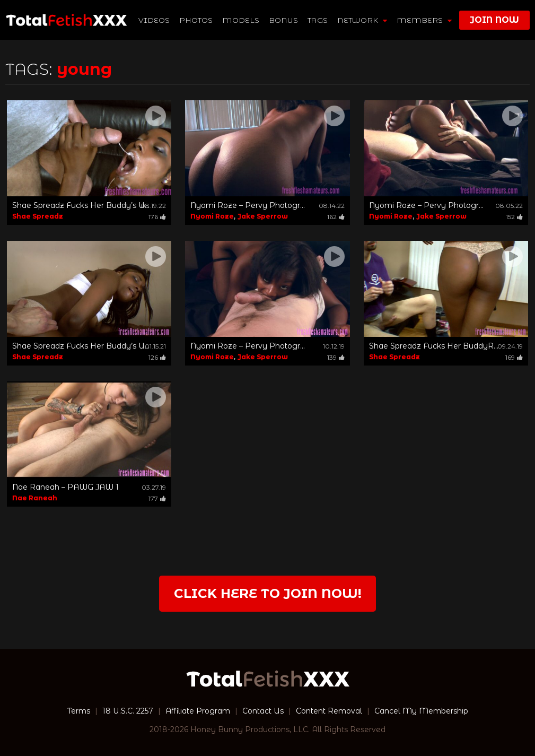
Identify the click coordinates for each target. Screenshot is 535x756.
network (362, 20)
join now (494, 20)
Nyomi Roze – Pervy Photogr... (248, 205)
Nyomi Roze (212, 216)
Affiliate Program (198, 711)
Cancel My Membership (421, 711)
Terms (79, 711)
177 (157, 498)
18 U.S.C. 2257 (128, 711)
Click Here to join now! (268, 593)
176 (157, 217)
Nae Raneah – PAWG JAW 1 (65, 487)
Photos (196, 20)
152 (514, 217)
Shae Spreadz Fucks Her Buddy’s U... (81, 205)
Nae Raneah (35, 498)
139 (336, 357)
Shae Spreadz (38, 216)
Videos (154, 20)
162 (336, 217)
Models (241, 20)
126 (157, 357)
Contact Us (263, 711)
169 (514, 357)
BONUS (283, 20)
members (424, 20)
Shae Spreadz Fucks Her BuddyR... (434, 346)
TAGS (318, 20)
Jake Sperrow (263, 216)
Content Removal (329, 711)
